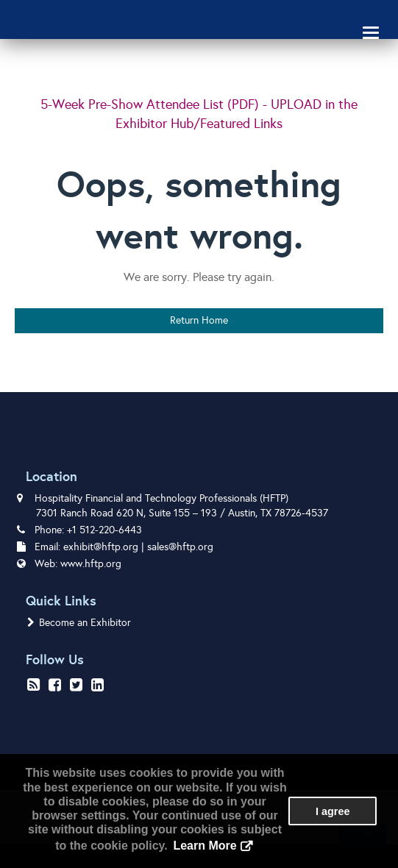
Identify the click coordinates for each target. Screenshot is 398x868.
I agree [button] (333, 811)
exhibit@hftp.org (101, 547)
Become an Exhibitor (79, 623)
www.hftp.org (91, 564)
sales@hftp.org (180, 547)
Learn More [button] (205, 846)
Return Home (199, 320)
